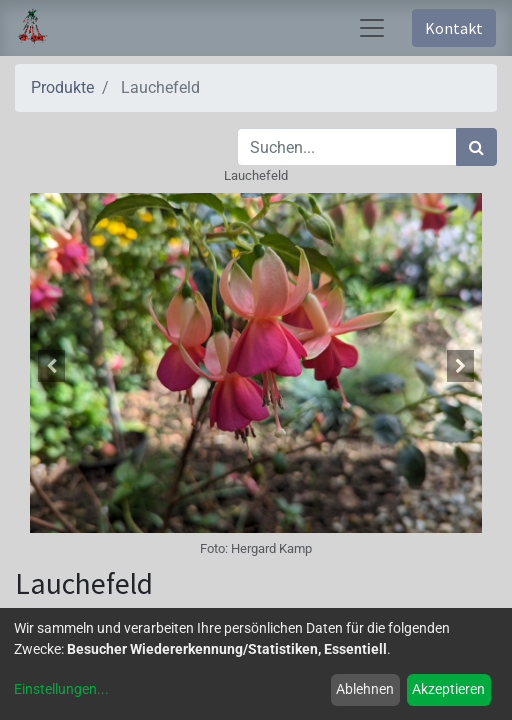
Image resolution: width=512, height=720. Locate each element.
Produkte (62, 87)
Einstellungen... (61, 689)
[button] (51, 366)
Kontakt (454, 28)
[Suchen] (476, 147)
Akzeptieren (448, 689)
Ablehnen (365, 689)
